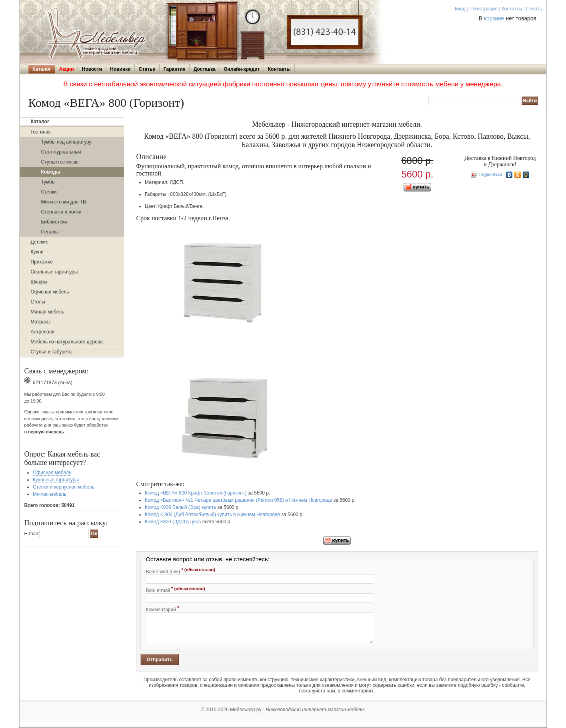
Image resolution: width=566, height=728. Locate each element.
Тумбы (48, 182)
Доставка (205, 69)
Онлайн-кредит (242, 69)
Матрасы (40, 322)
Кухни (37, 252)
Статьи (147, 69)
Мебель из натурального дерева (66, 342)
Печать (534, 9)
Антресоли (42, 332)
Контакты (512, 9)
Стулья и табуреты (51, 352)
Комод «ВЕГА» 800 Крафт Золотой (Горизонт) (196, 493)
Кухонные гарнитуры (56, 480)
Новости (92, 69)
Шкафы (39, 282)
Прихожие (42, 262)
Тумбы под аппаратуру (66, 142)
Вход (460, 9)
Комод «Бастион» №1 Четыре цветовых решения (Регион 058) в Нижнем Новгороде (238, 500)
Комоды (50, 172)
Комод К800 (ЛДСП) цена (173, 522)
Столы (38, 302)
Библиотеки (54, 222)
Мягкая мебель (47, 312)
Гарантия (175, 69)
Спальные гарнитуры (54, 272)
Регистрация (484, 9)
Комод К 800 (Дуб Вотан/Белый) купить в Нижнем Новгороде (212, 515)
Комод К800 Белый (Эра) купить (180, 507)
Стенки (49, 192)
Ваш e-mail (175, 590)
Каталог (42, 69)
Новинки (120, 69)
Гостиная (40, 132)
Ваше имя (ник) (180, 571)
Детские (39, 242)
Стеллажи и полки (61, 212)
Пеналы (50, 232)
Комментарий (162, 609)
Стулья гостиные (60, 162)
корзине (494, 19)
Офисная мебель (50, 292)
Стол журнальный (61, 152)
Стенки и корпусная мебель (64, 487)
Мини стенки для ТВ (63, 202)
